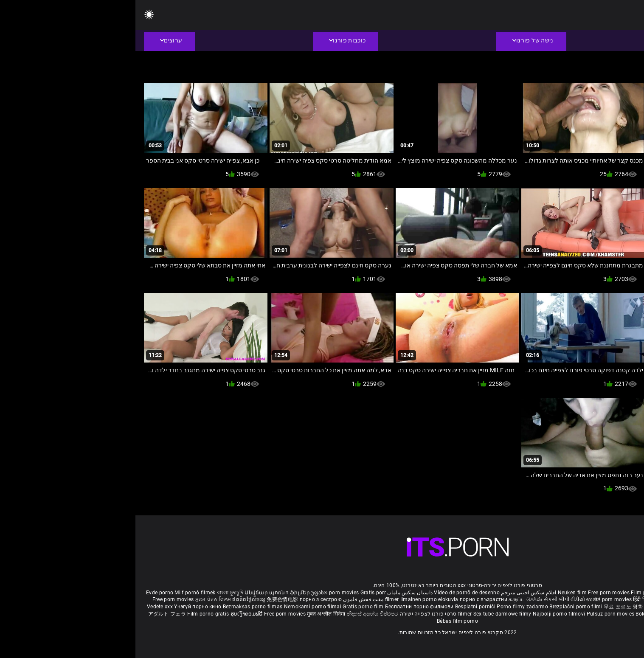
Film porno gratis (73, 614)
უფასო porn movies (200, 593)
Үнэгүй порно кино (63, 607)
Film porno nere (515, 593)
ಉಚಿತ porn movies (474, 599)
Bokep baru (514, 614)
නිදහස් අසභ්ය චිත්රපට (237, 614)
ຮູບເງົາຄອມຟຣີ (112, 614)
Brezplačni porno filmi (441, 607)
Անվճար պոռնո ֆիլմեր (142, 593)
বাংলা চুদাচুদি (95, 593)
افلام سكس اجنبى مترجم (393, 593)
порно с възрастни (348, 599)
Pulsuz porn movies (476, 614)
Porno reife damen (611, 593)
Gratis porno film (228, 607)
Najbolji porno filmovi (424, 614)
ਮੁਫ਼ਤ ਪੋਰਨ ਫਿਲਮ (79, 599)
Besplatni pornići (340, 607)
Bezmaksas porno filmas (118, 607)
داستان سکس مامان (274, 593)
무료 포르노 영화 (489, 607)
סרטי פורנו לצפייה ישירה (293, 614)
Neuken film (437, 593)
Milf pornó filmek (59, 593)
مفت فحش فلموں (227, 599)
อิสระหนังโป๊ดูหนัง (530, 607)
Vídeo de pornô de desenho (331, 593)
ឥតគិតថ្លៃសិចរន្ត (114, 599)
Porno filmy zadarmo (388, 607)
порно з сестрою (186, 599)
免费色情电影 (148, 599)
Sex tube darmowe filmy (367, 614)
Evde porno (24, 593)
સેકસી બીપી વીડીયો (429, 599)
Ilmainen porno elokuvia (295, 599)
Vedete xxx (24, 607)
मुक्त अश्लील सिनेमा (191, 614)
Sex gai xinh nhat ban (561, 593)
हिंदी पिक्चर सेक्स (514, 599)
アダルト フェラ (32, 614)
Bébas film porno (322, 621)
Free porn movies (474, 593)
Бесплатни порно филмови (285, 607)
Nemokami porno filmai (178, 607)
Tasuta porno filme (553, 614)
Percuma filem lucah (577, 607)
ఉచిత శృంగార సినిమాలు (559, 599)
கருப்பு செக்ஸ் (390, 599)
